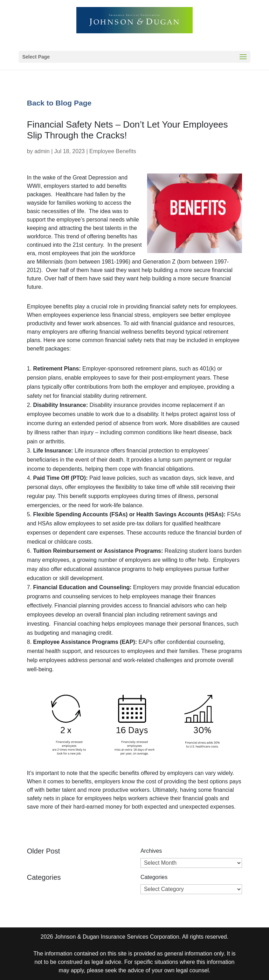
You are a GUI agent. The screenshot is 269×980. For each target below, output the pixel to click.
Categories (154, 877)
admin (42, 151)
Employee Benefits (113, 151)
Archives (151, 851)
